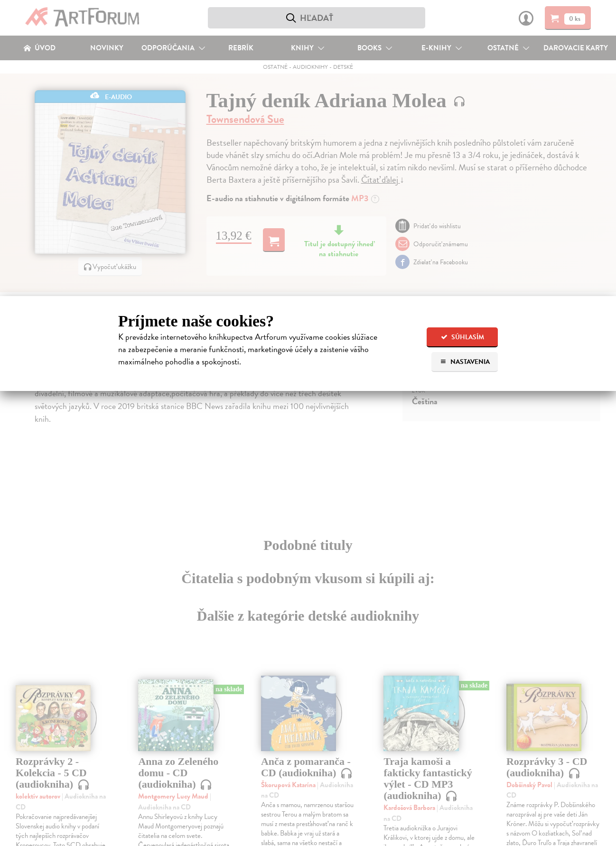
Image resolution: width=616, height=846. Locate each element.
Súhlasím (462, 337)
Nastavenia (465, 362)
